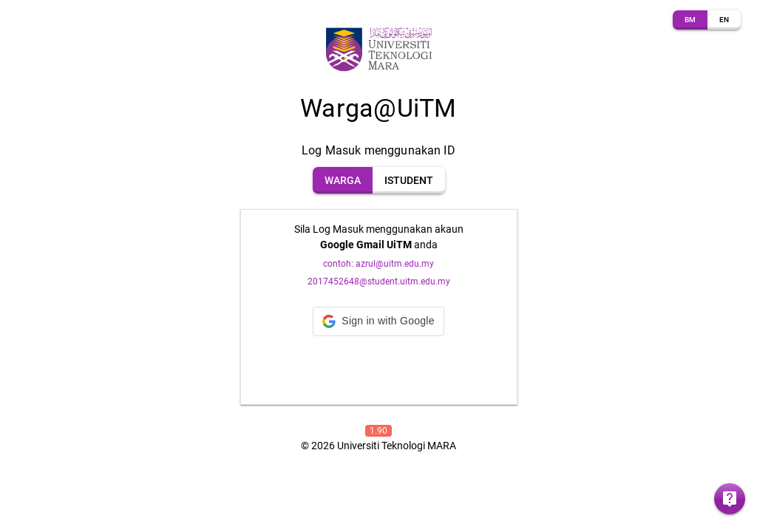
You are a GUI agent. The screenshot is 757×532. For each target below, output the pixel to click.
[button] (378, 321)
